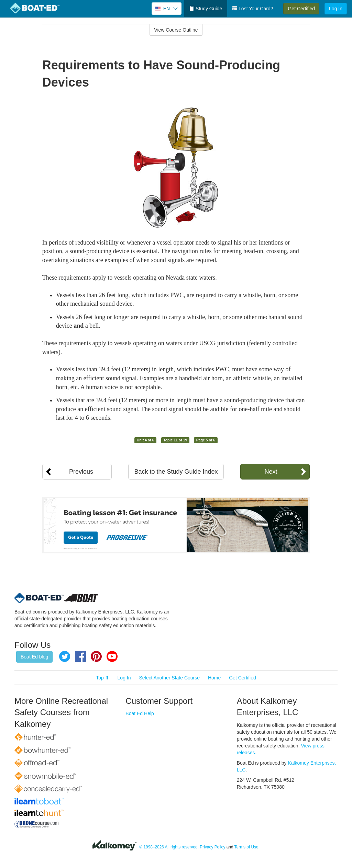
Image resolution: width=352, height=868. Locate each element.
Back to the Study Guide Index (176, 472)
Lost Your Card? (253, 9)
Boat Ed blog (34, 657)
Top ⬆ (102, 678)
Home (214, 678)
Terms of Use (246, 847)
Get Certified (301, 9)
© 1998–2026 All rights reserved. (169, 847)
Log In (336, 9)
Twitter (65, 656)
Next (271, 472)
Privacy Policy (212, 847)
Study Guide (206, 9)
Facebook (80, 656)
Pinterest (96, 656)
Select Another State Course (169, 678)
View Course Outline (176, 30)
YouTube (112, 656)
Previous (81, 472)
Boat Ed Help (140, 713)
